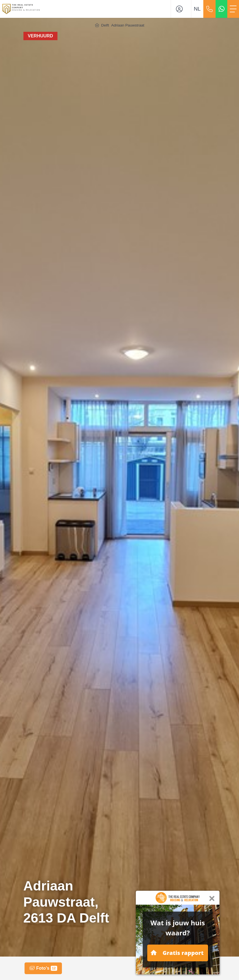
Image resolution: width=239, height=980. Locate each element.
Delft (105, 25)
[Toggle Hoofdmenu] (233, 9)
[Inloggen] (181, 9)
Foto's (43, 968)
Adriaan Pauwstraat (128, 25)
